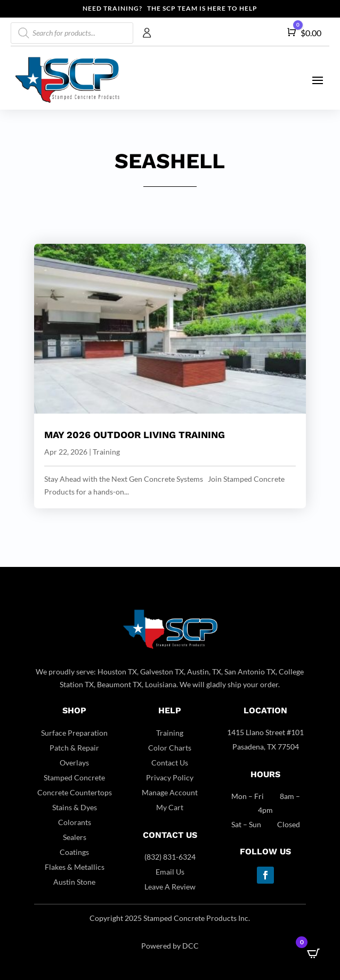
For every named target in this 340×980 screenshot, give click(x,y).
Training (106, 452)
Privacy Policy (170, 777)
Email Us (170, 872)
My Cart (170, 807)
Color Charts (170, 748)
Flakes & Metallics (75, 867)
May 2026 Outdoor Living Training (135, 435)
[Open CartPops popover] (313, 953)
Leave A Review (170, 887)
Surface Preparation (74, 733)
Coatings (74, 852)
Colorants (75, 822)
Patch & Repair (74, 748)
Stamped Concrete (74, 777)
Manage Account (170, 792)
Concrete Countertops (75, 792)
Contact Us (170, 763)
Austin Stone (74, 882)
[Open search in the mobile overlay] (72, 33)
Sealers (75, 837)
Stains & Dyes (75, 807)
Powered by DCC (170, 946)
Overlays (74, 763)
